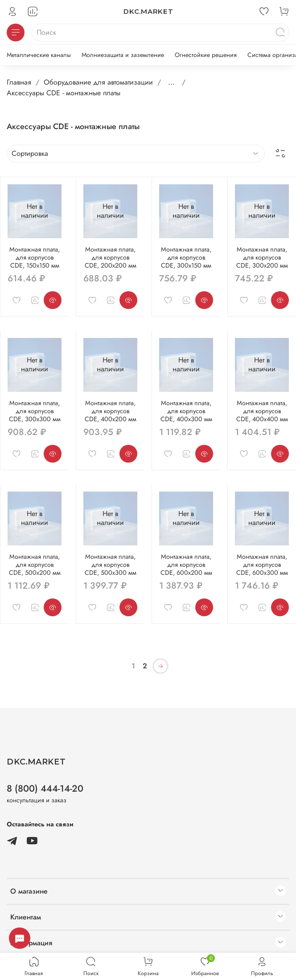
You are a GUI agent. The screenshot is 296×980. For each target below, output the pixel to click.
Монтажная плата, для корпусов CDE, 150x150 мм (35, 257)
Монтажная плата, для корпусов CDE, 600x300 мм (262, 565)
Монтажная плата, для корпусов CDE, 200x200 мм (111, 257)
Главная (19, 82)
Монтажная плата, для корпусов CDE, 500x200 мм (35, 565)
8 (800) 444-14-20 (45, 789)
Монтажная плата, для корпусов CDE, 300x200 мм (262, 257)
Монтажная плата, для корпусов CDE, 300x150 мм (186, 257)
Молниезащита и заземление (123, 55)
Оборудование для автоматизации (98, 82)
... (171, 82)
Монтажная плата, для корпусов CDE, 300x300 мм (35, 411)
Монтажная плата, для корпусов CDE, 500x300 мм (111, 565)
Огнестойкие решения (206, 55)
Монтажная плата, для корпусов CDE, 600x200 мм (186, 565)
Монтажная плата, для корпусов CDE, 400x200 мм (111, 411)
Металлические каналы (39, 55)
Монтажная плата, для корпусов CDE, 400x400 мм (262, 411)
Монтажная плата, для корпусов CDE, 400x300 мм (186, 411)
